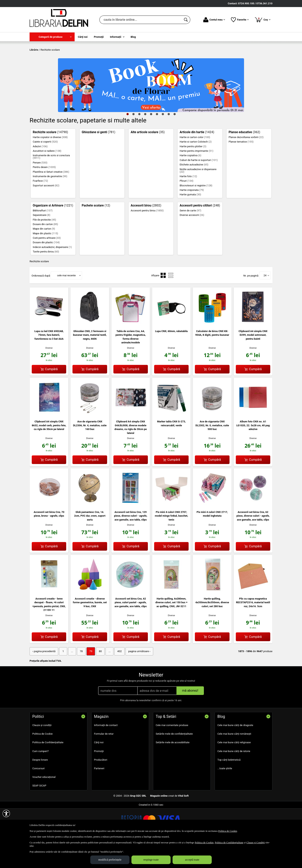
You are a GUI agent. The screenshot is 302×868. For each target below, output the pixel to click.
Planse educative (244, 160)
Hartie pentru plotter (193, 175)
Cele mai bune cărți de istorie (234, 779)
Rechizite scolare (50, 160)
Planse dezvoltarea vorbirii (246, 165)
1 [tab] (127, 142)
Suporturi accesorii (46, 214)
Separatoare (42, 243)
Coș (263, 20)
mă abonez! (190, 719)
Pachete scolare (96, 234)
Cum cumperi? (41, 779)
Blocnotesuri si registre (196, 214)
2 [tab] (133, 142)
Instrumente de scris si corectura (51, 185)
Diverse (49, 376)
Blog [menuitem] (133, 37)
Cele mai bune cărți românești (234, 762)
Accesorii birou (146, 234)
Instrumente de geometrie (50, 204)
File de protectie (44, 248)
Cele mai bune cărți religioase (234, 771)
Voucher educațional (44, 805)
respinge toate (151, 860)
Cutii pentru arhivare (47, 266)
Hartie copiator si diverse (50, 165)
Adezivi (40, 175)
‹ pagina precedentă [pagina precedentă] (43, 679)
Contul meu (214, 20)
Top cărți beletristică (229, 788)
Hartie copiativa (190, 184)
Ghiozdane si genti (98, 160)
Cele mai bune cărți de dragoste (235, 753)
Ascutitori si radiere (47, 179)
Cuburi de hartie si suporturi (199, 188)
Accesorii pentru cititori (200, 234)
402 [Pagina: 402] (117, 679)
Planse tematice (241, 170)
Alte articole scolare (148, 160)
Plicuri (186, 209)
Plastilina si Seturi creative (51, 200)
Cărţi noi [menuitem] (83, 37)
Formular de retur (104, 762)
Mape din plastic (45, 262)
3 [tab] (139, 142)
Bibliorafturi (43, 239)
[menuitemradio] (163, 304)
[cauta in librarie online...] (141, 20)
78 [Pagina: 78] (80, 679)
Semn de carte (190, 239)
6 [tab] (157, 142)
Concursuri (38, 796)
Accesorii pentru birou (147, 239)
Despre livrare (40, 788)
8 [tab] (169, 142)
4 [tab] (145, 142)
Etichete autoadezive (194, 193)
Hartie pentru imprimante (196, 179)
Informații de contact (106, 753)
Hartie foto (188, 204)
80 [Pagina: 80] (99, 679)
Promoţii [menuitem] (99, 37)
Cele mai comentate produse (172, 753)
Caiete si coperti (45, 170)
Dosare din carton (45, 252)
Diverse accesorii (192, 243)
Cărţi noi (99, 771)
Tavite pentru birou (46, 280)
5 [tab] (151, 142)
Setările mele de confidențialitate (174, 762)
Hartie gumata (190, 223)
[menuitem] (52, 37)
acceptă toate (192, 860)
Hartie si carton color (195, 165)
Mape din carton (44, 257)
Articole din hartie (197, 160)
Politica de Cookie (42, 762)
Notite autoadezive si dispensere (198, 199)
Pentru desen (44, 195)
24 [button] (265, 304)
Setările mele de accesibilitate (173, 771)
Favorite (240, 20)
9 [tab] (175, 142)
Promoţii (99, 779)
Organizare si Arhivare (53, 234)
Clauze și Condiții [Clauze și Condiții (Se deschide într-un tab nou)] (256, 842)
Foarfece (40, 209)
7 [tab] (163, 142)
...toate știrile (225, 796)
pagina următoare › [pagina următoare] (136, 679)
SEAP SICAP (39, 814)
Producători (101, 788)
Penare (40, 191)
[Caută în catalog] (186, 20)
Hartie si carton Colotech (196, 170)
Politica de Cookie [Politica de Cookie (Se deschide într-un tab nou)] (228, 831)
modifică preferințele (110, 860)
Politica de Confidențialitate (48, 771)
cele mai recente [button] (66, 304)
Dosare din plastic (46, 271)
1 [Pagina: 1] (62, 679)
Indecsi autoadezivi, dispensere (52, 275)
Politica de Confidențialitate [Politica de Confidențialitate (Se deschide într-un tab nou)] (229, 842)
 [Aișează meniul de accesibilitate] (6, 813)
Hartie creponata (192, 218)
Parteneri (99, 796)
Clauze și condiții (42, 753)
